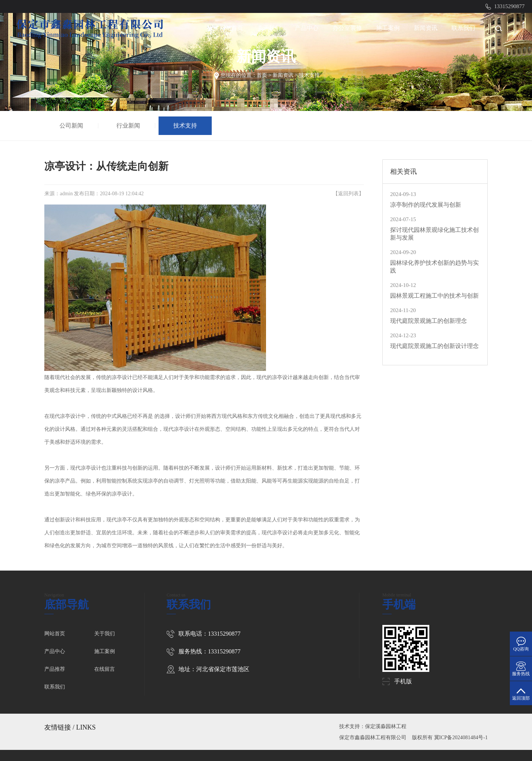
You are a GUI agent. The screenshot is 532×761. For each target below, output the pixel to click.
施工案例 (388, 28)
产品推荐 (55, 669)
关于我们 (269, 28)
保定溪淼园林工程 (386, 726)
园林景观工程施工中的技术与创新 (434, 296)
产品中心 (307, 28)
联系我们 (463, 28)
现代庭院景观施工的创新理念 (429, 321)
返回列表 (348, 194)
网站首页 (231, 28)
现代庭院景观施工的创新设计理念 (434, 346)
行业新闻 (129, 126)
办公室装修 (347, 28)
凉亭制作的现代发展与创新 (426, 205)
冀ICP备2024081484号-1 (461, 738)
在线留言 (105, 669)
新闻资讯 (426, 28)
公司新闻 (72, 126)
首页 (262, 75)
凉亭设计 (122, 377)
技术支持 (309, 75)
